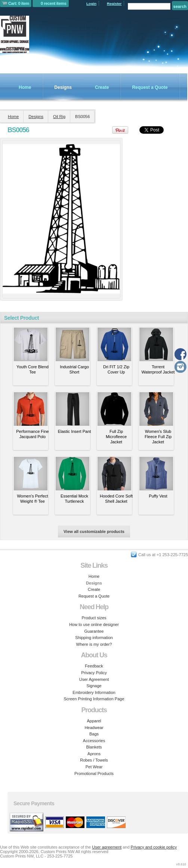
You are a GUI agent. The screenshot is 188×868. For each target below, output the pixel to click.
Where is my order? (94, 644)
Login (91, 4)
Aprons (94, 754)
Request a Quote (150, 87)
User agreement (107, 847)
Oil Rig (59, 117)
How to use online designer (94, 624)
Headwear (94, 728)
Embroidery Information (94, 692)
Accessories (94, 741)
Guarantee (94, 631)
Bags (94, 734)
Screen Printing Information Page (94, 699)
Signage (94, 686)
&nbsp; (31, 344)
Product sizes (94, 618)
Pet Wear (94, 767)
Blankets (94, 747)
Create (102, 87)
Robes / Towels (94, 760)
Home (25, 87)
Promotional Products (94, 774)
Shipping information (94, 638)
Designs (63, 87)
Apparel (94, 721)
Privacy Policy (94, 673)
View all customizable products (94, 531)
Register (114, 4)
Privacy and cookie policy (154, 847)
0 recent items (54, 3)
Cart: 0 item (19, 3)
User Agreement (94, 679)
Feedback (94, 666)
